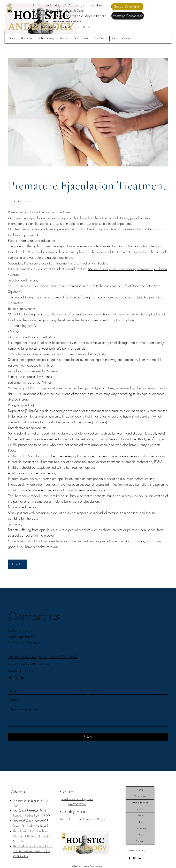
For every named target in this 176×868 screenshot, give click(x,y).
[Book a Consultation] (127, 7)
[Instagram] (84, 27)
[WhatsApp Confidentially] (128, 16)
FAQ (140, 835)
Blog (140, 822)
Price (140, 816)
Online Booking (140, 803)
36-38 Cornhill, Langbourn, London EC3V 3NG (42, 657)
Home (140, 790)
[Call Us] (17, 564)
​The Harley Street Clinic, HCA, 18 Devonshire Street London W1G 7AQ (33, 851)
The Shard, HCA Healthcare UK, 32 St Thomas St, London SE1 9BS (32, 836)
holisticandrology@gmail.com (29, 664)
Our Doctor (140, 828)
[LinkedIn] (89, 27)
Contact (140, 841)
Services (140, 809)
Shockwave (140, 796)
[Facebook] (79, 27)
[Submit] (88, 737)
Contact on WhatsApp (24, 642)
